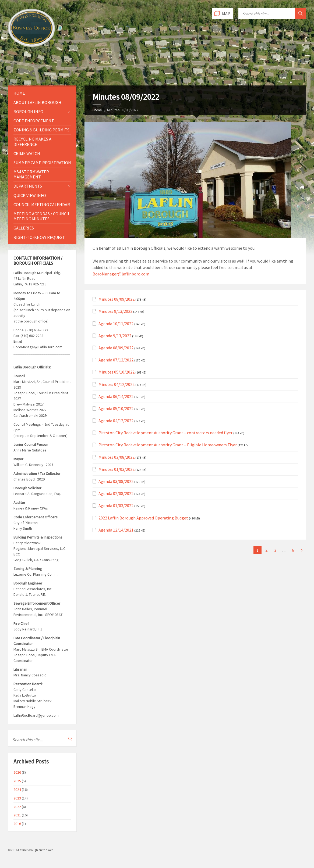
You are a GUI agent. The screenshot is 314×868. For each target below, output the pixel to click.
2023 (17, 798)
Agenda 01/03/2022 (116, 506)
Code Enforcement (34, 121)
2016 (17, 824)
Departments (28, 186)
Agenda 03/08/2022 (116, 481)
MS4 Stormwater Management (31, 174)
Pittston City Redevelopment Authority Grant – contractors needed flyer (165, 433)
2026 (17, 772)
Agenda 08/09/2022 (116, 348)
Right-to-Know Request (39, 237)
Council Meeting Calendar (42, 205)
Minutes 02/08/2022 (117, 457)
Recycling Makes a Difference (32, 141)
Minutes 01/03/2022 (117, 469)
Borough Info (28, 112)
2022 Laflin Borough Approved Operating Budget (143, 518)
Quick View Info (30, 195)
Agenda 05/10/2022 (116, 409)
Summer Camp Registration (42, 163)
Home (97, 110)
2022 (17, 807)
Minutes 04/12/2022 (117, 384)
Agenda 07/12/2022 (116, 360)
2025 (17, 781)
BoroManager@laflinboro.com (121, 274)
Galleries (24, 228)
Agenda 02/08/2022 (116, 494)
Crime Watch (27, 153)
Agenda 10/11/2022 (116, 324)
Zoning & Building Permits (41, 130)
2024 (17, 790)
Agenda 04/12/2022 (116, 421)
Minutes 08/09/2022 (117, 299)
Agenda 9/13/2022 (115, 336)
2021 (17, 815)
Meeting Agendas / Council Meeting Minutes (42, 216)
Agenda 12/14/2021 (116, 530)
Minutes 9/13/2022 (115, 311)
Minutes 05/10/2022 (117, 372)
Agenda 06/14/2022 (116, 397)
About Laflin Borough (37, 102)
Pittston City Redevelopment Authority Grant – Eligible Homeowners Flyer (168, 445)
